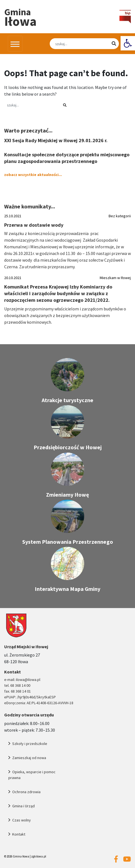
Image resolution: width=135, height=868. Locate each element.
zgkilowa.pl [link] (39, 856)
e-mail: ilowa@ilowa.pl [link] (22, 680)
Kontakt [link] (19, 834)
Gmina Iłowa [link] (21, 856)
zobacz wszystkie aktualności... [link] (33, 175)
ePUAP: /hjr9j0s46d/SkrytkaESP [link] (30, 697)
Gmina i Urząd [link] (23, 806)
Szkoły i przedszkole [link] (30, 744)
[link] (128, 43)
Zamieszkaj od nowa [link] (29, 758)
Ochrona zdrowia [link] (26, 792)
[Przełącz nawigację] (15, 44)
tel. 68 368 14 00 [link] (17, 685)
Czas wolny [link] (22, 820)
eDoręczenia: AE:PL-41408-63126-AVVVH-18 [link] (39, 703)
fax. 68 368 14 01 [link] (17, 691)
